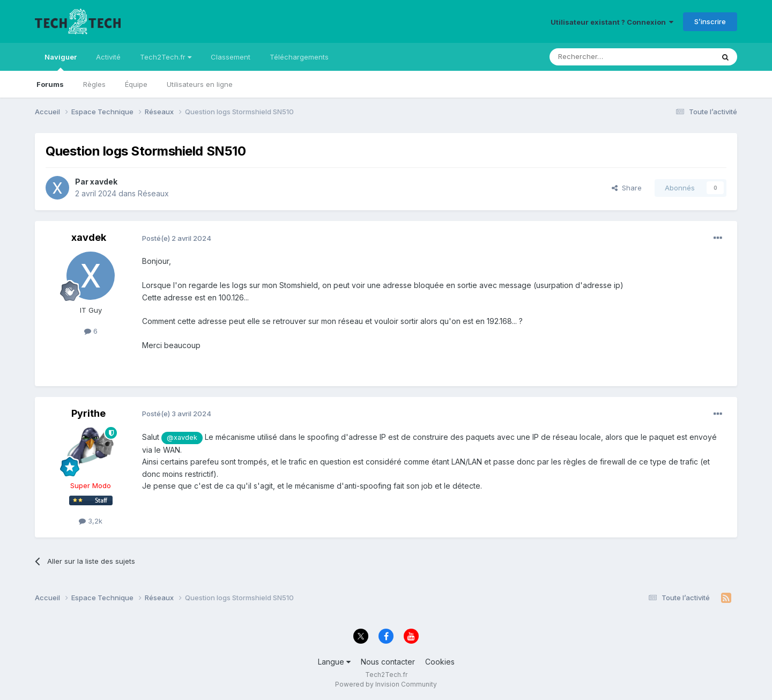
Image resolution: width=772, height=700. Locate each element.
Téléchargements (299, 57)
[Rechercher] (608, 57)
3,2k (91, 521)
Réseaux (153, 193)
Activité (108, 57)
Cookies (440, 662)
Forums (50, 84)
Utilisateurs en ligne (200, 84)
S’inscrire (710, 21)
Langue (334, 662)
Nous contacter (388, 662)
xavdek (104, 182)
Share (627, 188)
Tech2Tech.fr (166, 57)
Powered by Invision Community (386, 684)
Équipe (136, 84)
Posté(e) (177, 238)
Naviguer (61, 62)
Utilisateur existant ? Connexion (612, 22)
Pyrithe (88, 413)
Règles (94, 84)
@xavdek (182, 437)
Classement (231, 57)
